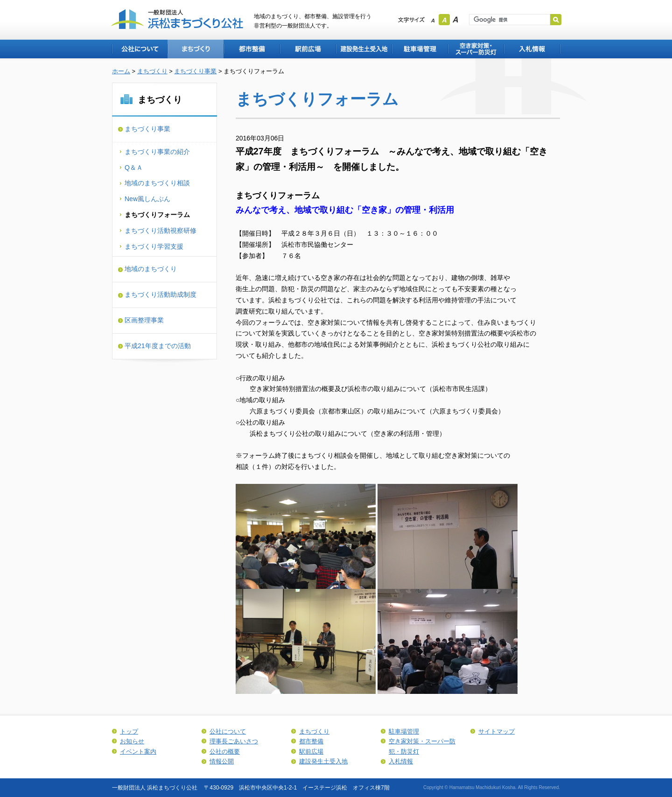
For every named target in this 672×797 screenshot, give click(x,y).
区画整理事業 (144, 320)
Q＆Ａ (134, 168)
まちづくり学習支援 (154, 246)
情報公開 (222, 761)
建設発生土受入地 (364, 49)
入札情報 (532, 49)
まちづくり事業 (195, 71)
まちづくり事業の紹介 (157, 152)
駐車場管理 (420, 49)
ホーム (121, 71)
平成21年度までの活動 (158, 346)
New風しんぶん (147, 199)
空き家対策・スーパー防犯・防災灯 (476, 49)
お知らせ (132, 741)
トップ (129, 731)
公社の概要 (225, 752)
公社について (140, 49)
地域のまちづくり (151, 269)
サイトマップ (497, 731)
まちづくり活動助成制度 (161, 294)
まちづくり (196, 49)
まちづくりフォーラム (157, 215)
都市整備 (252, 49)
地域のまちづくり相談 (157, 183)
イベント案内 (138, 752)
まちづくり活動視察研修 (161, 231)
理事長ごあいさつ (234, 741)
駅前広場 (308, 49)
